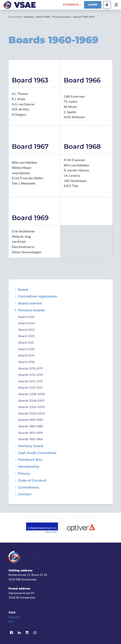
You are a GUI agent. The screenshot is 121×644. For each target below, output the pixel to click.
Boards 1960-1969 (84, 17)
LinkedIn (19, 633)
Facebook (12, 633)
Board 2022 (27, 336)
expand (15, 303)
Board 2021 (26, 343)
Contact (25, 494)
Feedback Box (30, 460)
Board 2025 (27, 317)
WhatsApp (35, 633)
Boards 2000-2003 (32, 414)
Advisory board (31, 446)
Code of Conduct (32, 480)
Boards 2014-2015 (31, 375)
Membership (29, 467)
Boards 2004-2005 (32, 407)
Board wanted (30, 303)
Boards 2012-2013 (31, 381)
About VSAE (43, 17)
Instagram (27, 633)
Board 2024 (27, 323)
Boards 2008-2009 (32, 394)
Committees (28, 487)
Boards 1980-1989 (31, 426)
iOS (11, 622)
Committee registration (38, 296)
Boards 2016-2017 (31, 368)
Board (23, 290)
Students (29, 17)
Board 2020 (27, 349)
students (71, 5)
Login (93, 5)
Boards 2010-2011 (30, 388)
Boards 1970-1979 (31, 433)
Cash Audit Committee (37, 453)
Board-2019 (26, 355)
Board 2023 (27, 330)
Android (14, 617)
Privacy (24, 473)
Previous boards (62, 17)
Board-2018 (26, 362)
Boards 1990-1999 (31, 420)
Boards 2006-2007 (31, 401)
